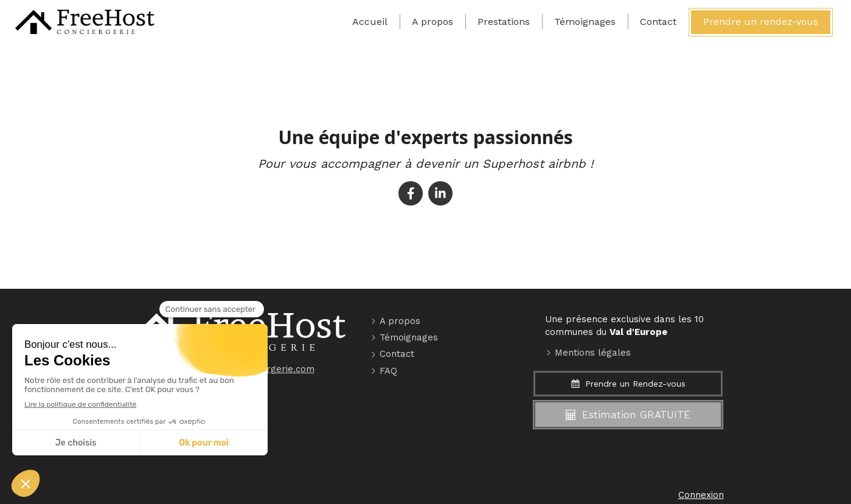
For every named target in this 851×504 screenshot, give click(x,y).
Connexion (701, 495)
